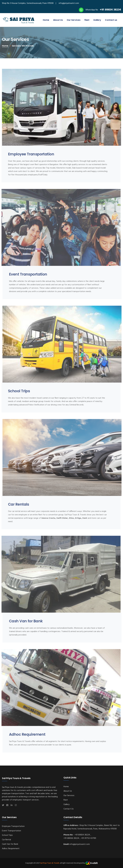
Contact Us (69, 809)
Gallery (97, 20)
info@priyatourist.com (69, 3)
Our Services (74, 20)
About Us (58, 20)
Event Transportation (11, 831)
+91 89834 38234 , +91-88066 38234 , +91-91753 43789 (80, 837)
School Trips (7, 835)
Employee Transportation (13, 826)
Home (46, 20)
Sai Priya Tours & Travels (50, 863)
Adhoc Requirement (11, 849)
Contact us (111, 20)
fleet (87, 20)
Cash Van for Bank (10, 844)
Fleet (66, 800)
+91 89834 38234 (110, 10)
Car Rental (6, 840)
